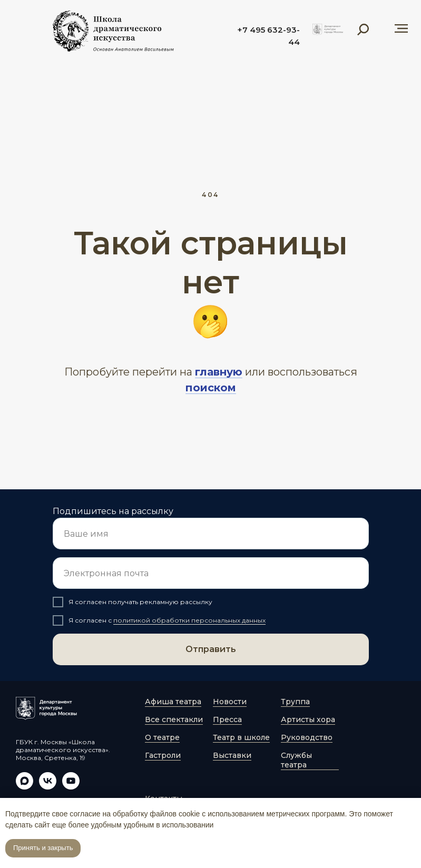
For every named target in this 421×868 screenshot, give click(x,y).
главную (219, 372)
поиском (211, 388)
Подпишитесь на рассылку (113, 511)
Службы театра (296, 760)
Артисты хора (308, 719)
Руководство (307, 737)
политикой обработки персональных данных (189, 620)
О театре (162, 737)
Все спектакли (174, 719)
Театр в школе (241, 737)
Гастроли (163, 755)
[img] (328, 29)
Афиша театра (173, 702)
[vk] (48, 787)
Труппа (295, 702)
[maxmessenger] (25, 787)
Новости (230, 702)
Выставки (232, 755)
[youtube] (71, 787)
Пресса (227, 719)
